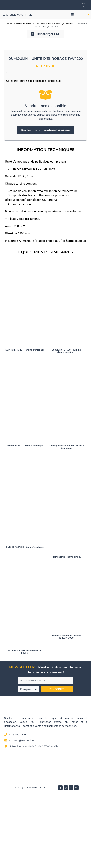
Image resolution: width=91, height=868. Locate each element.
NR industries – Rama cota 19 (66, 631)
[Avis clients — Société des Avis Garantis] (45, 840)
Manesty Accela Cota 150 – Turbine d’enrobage (66, 521)
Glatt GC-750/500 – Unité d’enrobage (25, 621)
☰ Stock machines (18, 15)
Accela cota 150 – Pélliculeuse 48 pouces (25, 726)
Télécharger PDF (46, 34)
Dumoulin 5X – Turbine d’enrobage (25, 520)
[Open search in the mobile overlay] (84, 5)
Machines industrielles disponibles (29, 23)
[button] (72, 15)
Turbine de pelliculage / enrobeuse (60, 23)
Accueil (9, 23)
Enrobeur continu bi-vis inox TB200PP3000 (66, 711)
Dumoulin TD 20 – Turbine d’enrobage (25, 424)
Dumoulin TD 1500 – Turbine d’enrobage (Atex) (66, 425)
